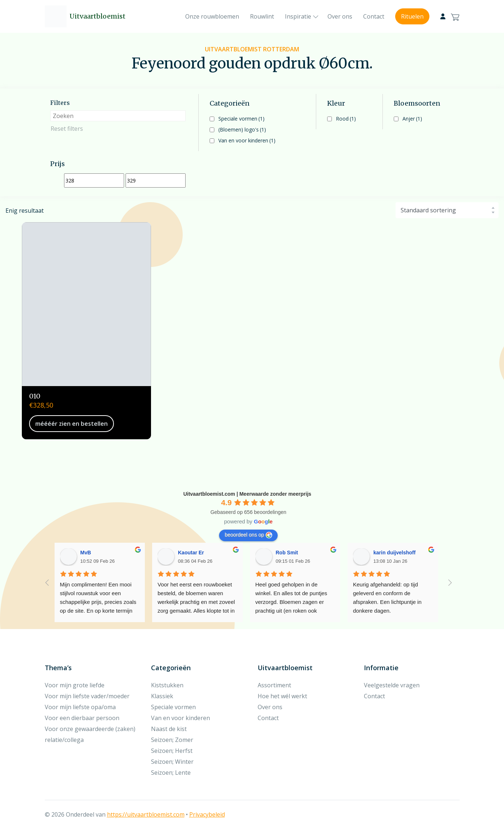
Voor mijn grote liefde (75, 685)
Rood (346, 119)
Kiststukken (167, 685)
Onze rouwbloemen (212, 16)
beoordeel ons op (248, 535)
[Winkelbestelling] (447, 210)
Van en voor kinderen (247, 140)
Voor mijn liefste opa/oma (80, 707)
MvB (86, 553)
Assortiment (274, 685)
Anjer (412, 119)
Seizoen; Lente (171, 773)
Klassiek (162, 696)
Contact (374, 16)
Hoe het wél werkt (282, 696)
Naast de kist (169, 729)
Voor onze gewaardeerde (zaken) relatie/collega (90, 734)
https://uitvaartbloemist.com (146, 814)
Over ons (340, 16)
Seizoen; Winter (172, 762)
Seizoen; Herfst (172, 751)
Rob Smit (287, 553)
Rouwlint (262, 16)
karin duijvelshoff (394, 553)
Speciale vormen (241, 119)
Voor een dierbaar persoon (82, 718)
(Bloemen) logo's (242, 129)
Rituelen (412, 16)
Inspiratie (298, 16)
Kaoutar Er (191, 553)
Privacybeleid (207, 814)
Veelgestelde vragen (392, 685)
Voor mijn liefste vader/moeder (87, 696)
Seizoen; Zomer (172, 740)
